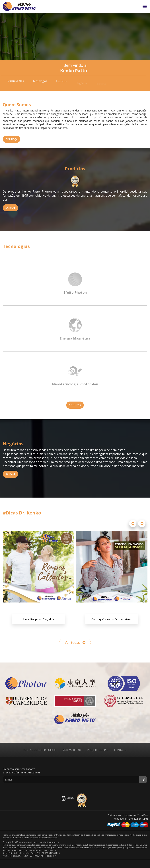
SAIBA (10, 208)
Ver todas (75, 642)
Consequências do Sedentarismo (112, 619)
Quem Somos (16, 82)
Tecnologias (40, 82)
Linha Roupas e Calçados (39, 619)
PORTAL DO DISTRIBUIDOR (40, 750)
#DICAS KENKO (72, 750)
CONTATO (120, 750)
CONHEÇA (12, 139)
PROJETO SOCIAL (98, 750)
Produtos (61, 83)
